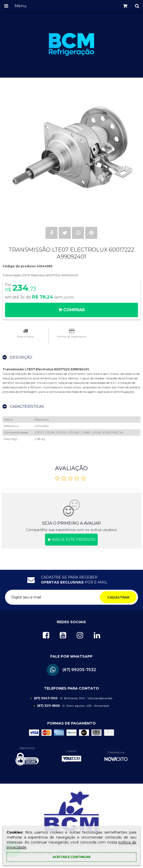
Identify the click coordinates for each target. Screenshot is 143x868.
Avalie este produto (71, 540)
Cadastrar (118, 597)
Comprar (71, 310)
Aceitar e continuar (71, 857)
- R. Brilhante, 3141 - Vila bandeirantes (73, 698)
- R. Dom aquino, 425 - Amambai (73, 706)
